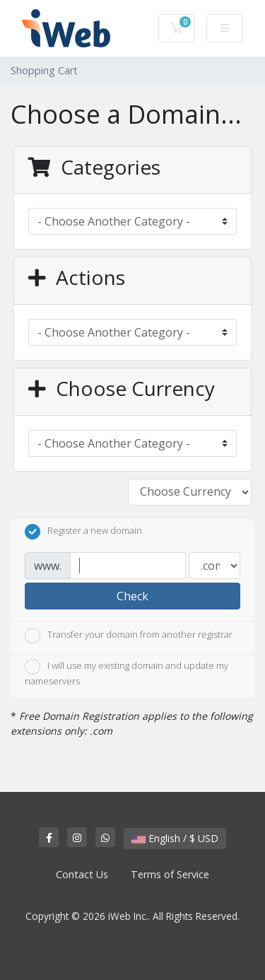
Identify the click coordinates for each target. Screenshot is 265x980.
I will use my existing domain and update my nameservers (126, 673)
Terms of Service (170, 874)
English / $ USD (175, 838)
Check (132, 596)
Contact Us (82, 874)
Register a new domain (83, 532)
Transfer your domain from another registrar (129, 636)
